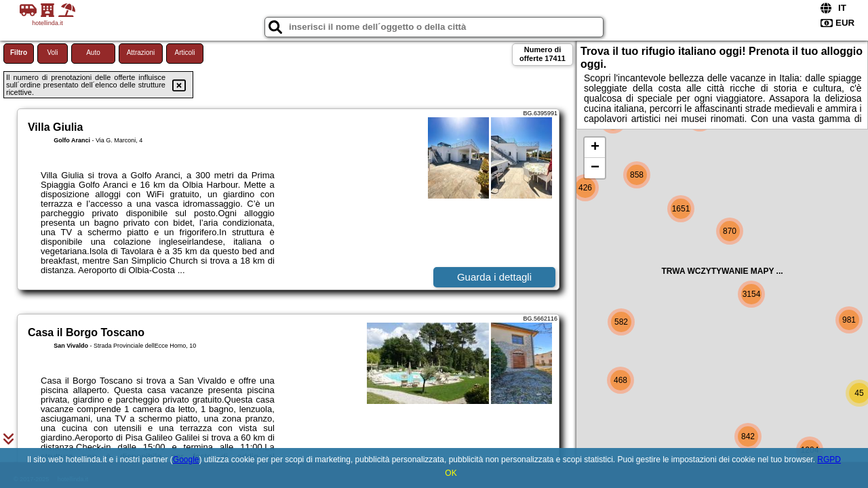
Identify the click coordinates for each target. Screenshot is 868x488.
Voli (52, 53)
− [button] (595, 168)
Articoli (184, 53)
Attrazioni (141, 53)
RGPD (829, 460)
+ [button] (595, 148)
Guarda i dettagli (494, 277)
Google (186, 460)
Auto (93, 53)
